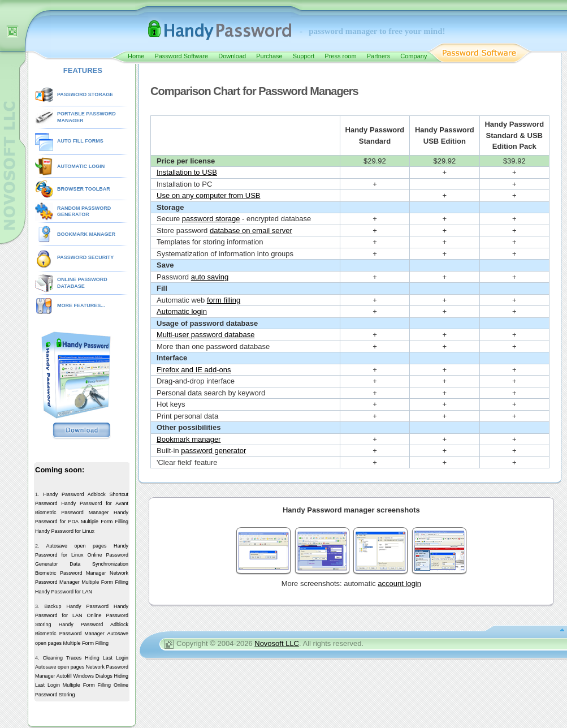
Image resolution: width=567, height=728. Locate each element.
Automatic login (182, 311)
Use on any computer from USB (209, 195)
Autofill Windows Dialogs (85, 676)
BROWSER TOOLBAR (84, 189)
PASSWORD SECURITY (85, 257)
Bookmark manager (189, 439)
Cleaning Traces (62, 658)
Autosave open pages (76, 546)
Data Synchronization (99, 564)
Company (414, 56)
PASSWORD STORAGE (85, 94)
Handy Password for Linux (65, 531)
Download (232, 56)
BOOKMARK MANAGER (86, 234)
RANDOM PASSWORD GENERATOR (84, 212)
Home (136, 56)
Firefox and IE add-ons (194, 370)
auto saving (210, 277)
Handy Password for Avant (95, 503)
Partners (379, 56)
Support (304, 56)
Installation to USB (187, 172)
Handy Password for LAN (64, 592)
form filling (224, 300)
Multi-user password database (205, 335)
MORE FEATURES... (81, 305)
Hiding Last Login (107, 658)
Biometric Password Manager (72, 512)
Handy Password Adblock (74, 494)
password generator (213, 451)
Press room (340, 56)
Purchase (269, 56)
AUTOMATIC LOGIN (81, 166)
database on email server (251, 231)
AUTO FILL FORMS (80, 141)
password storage (211, 219)
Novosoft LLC (277, 643)
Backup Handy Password (76, 606)
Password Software (181, 56)
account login (399, 583)
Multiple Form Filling (105, 522)
